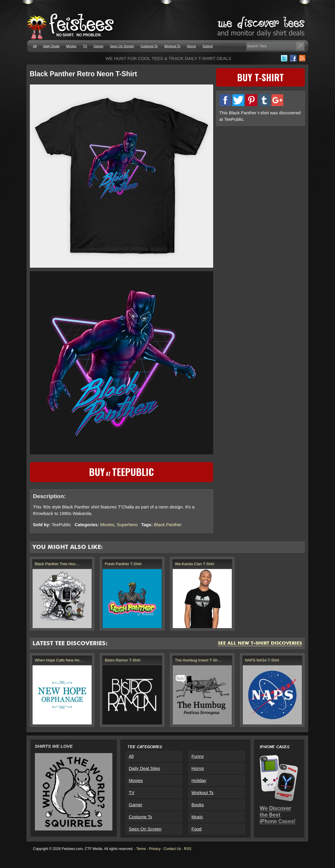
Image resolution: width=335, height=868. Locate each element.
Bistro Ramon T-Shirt (123, 660)
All (35, 46)
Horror (191, 46)
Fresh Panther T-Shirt (123, 564)
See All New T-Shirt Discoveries (260, 643)
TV (85, 46)
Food (197, 829)
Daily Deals (51, 46)
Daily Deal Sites (145, 768)
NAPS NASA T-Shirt (262, 660)
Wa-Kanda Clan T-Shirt (195, 564)
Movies (71, 46)
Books (198, 805)
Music (197, 817)
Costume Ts (149, 46)
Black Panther (168, 525)
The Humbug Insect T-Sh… (198, 660)
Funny (198, 756)
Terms (141, 849)
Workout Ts (172, 46)
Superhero (127, 525)
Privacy (155, 849)
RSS (188, 849)
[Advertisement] (260, 170)
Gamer (98, 46)
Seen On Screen (122, 46)
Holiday (199, 780)
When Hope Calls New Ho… (59, 660)
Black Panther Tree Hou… (57, 564)
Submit (208, 46)
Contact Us (172, 849)
